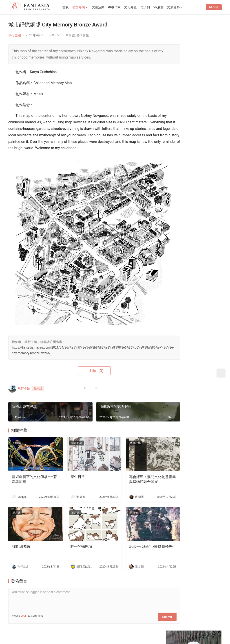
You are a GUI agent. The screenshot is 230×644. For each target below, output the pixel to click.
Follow (181, 89)
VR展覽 (167, 7)
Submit (147, 592)
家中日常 (71, 457)
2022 (51, 629)
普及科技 (85, 629)
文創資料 (182, 7)
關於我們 (27, 622)
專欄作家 (123, 7)
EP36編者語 (180, 111)
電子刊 (153, 7)
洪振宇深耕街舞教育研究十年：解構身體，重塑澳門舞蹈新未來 (206, 411)
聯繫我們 (45, 622)
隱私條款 (82, 622)
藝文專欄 (87, 7)
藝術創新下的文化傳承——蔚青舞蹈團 (30, 460)
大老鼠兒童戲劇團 (203, 344)
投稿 (214, 22)
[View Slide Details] (195, 168)
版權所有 (15, 629)
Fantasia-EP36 (200, 275)
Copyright (28, 629)
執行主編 (15, 35)
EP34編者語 (180, 127)
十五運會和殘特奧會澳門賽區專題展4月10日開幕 (206, 217)
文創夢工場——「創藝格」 (184, 327)
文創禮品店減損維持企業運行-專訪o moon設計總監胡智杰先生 (206, 526)
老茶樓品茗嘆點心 (203, 459)
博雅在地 (121, 428)
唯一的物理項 (74, 523)
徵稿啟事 (64, 622)
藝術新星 (83, 35)
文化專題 (139, 7)
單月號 (70, 35)
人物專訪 (18, 428)
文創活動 (106, 7)
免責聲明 (101, 622)
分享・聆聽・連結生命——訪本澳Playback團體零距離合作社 (206, 390)
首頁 (74, 7)
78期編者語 (180, 120)
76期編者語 (180, 135)
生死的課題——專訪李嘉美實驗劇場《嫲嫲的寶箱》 (206, 484)
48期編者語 (21, 523)
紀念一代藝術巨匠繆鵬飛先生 (135, 525)
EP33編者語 (180, 143)
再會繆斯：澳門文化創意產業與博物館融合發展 (135, 460)
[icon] (190, 627)
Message (205, 89)
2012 (43, 629)
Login (24, 592)
